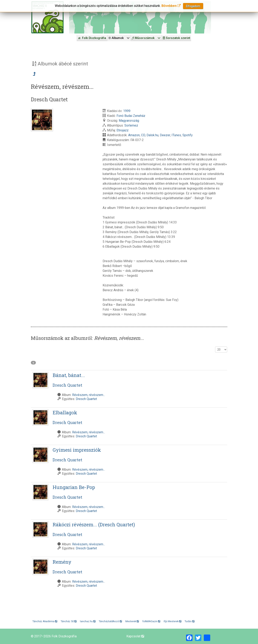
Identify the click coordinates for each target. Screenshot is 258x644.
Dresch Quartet (86, 399)
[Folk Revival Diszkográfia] (140, 17)
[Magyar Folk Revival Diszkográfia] (47, 17)
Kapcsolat (135, 636)
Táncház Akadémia (45, 621)
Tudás (190, 621)
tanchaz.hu (88, 621)
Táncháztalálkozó (110, 621)
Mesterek (132, 621)
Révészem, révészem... (89, 395)
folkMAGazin (151, 621)
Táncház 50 (69, 621)
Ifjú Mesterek (173, 621)
